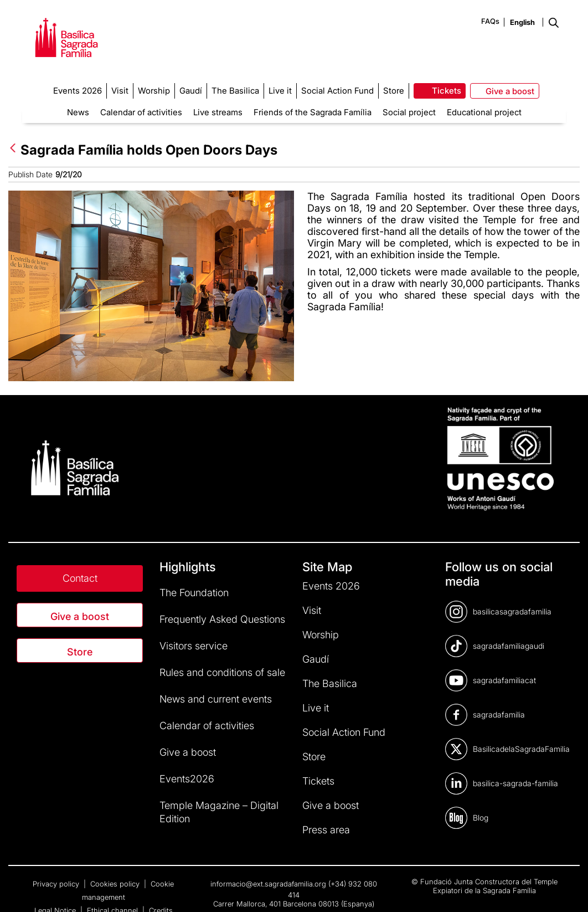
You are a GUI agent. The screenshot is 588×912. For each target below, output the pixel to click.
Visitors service (194, 646)
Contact (80, 578)
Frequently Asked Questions (222, 619)
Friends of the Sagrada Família (313, 112)
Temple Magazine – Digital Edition (219, 812)
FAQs (490, 21)
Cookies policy (116, 884)
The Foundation (194, 593)
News (78, 112)
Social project (409, 112)
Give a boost (80, 616)
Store (80, 652)
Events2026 (187, 779)
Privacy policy (57, 884)
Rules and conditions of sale (222, 672)
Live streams (218, 112)
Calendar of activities (141, 112)
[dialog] (567, 890)
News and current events (216, 699)
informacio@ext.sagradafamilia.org (268, 884)
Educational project (484, 112)
